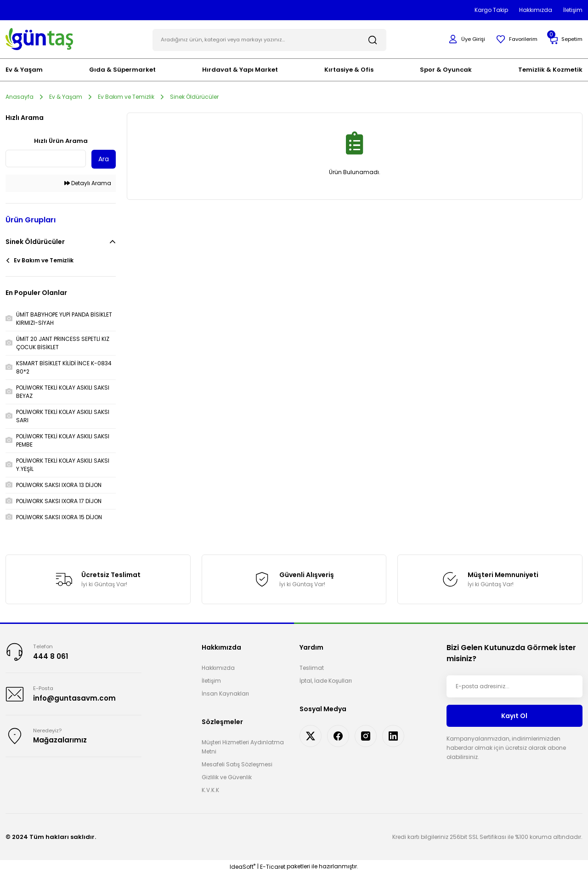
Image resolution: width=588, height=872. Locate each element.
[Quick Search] (46, 158)
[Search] (269, 39)
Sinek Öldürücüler (194, 95)
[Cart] (565, 39)
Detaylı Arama (88, 182)
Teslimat (312, 667)
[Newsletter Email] (514, 685)
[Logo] (39, 38)
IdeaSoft (243, 865)
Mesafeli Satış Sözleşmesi (237, 763)
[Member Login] (462, 39)
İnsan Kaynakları (225, 693)
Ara (104, 158)
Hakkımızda (218, 667)
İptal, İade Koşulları (326, 680)
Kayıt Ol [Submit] (514, 714)
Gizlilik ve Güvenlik (227, 776)
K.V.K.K (210, 789)
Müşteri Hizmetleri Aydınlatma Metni (243, 746)
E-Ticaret (273, 865)
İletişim (211, 680)
